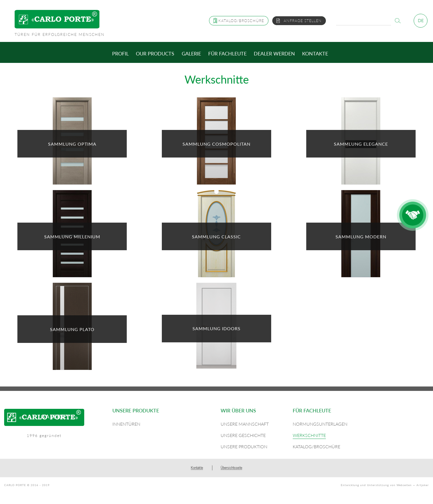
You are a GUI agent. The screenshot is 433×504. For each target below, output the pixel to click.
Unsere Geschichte (243, 435)
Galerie (191, 54)
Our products (155, 54)
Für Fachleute (227, 54)
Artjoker (423, 485)
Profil (120, 54)
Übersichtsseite (231, 468)
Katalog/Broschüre (316, 446)
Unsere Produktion (244, 446)
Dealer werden (274, 54)
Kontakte (315, 54)
